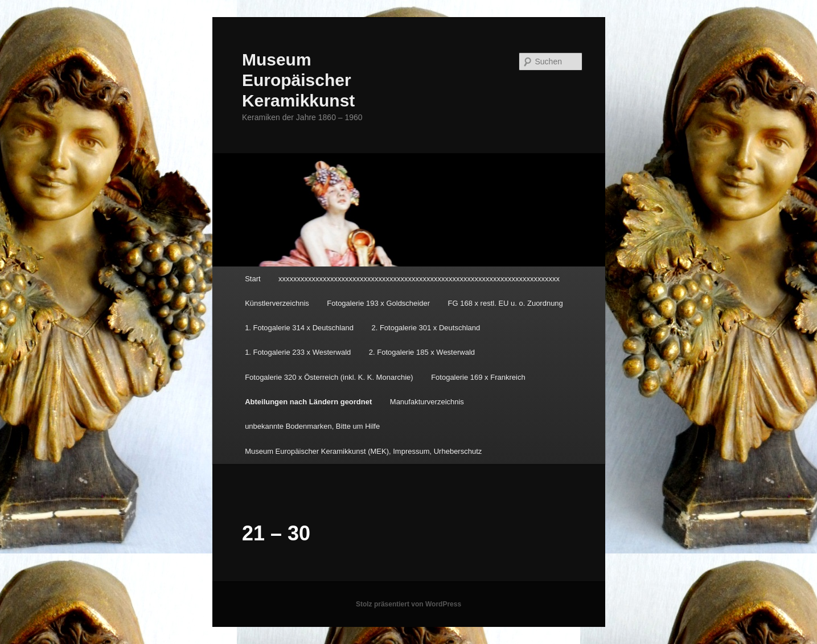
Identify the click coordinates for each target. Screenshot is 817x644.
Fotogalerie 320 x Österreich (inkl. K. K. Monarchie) (329, 377)
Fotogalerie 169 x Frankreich (478, 377)
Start (253, 279)
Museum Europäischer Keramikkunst (298, 80)
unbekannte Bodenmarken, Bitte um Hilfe (312, 426)
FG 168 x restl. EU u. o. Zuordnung (506, 303)
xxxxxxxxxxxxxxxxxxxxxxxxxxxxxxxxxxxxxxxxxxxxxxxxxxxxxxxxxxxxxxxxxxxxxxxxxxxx (419, 279)
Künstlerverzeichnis (277, 303)
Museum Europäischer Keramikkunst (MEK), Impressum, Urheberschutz (363, 451)
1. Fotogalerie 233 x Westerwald (298, 352)
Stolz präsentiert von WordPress (408, 604)
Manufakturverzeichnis (427, 402)
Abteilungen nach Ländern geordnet (308, 402)
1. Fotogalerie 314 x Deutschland (299, 328)
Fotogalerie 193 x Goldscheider (378, 303)
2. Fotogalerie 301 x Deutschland (426, 328)
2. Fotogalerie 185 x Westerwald (422, 352)
